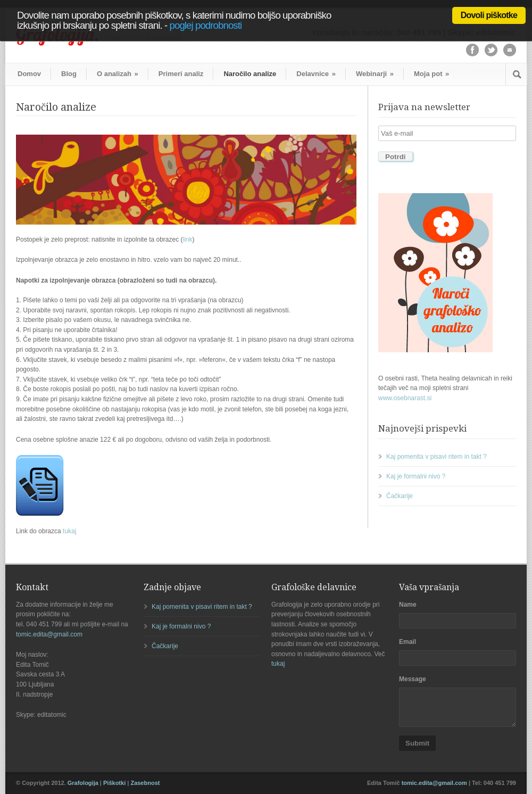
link (188, 239)
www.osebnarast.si (405, 398)
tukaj (69, 531)
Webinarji (375, 74)
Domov (29, 74)
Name (408, 605)
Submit (417, 743)
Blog (69, 74)
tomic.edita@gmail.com (49, 634)
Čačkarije (400, 496)
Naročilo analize (250, 74)
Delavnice (316, 74)
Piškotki (114, 783)
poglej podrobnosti (206, 25)
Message (413, 679)
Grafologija (83, 783)
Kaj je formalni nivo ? (416, 476)
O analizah (118, 74)
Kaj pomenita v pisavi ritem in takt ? (437, 457)
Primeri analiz (181, 74)
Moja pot (431, 74)
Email (408, 642)
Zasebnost (145, 783)
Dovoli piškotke (489, 15)
